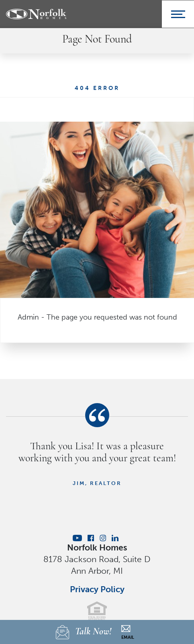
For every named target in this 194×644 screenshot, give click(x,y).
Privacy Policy (97, 589)
